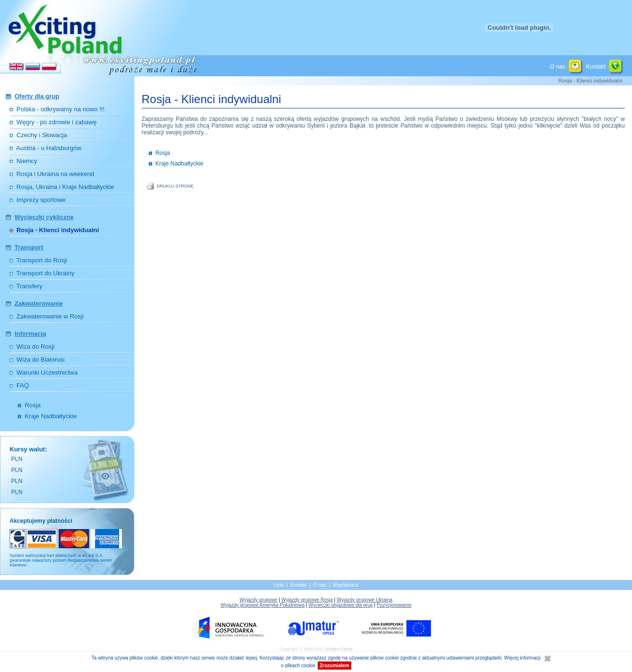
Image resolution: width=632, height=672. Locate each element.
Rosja (32, 405)
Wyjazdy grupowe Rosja (307, 600)
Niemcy (27, 161)
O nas (558, 66)
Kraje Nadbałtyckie (50, 416)
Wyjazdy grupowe (258, 600)
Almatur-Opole (339, 649)
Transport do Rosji (42, 260)
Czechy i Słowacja (42, 135)
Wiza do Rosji (35, 347)
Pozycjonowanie (394, 605)
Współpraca (345, 585)
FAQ (23, 385)
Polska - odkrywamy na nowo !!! (60, 109)
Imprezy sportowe (41, 200)
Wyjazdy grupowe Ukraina (365, 600)
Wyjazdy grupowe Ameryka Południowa (263, 605)
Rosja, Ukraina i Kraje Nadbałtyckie (65, 187)
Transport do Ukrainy (45, 273)
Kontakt (596, 66)
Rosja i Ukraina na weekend (55, 174)
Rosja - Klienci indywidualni (58, 230)
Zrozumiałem (334, 666)
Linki (279, 585)
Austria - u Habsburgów (49, 148)
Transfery (29, 286)
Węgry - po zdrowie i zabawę (56, 122)
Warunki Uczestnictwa (47, 372)
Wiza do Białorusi (40, 360)
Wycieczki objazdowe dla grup (341, 605)
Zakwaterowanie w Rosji (50, 316)
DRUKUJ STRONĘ (175, 186)
